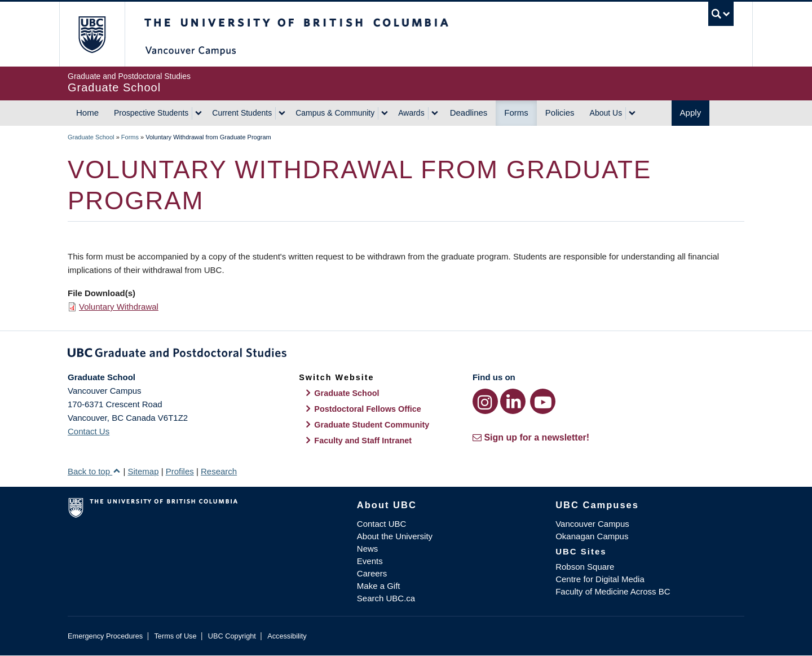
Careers (372, 573)
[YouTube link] (543, 401)
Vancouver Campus (592, 524)
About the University (395, 536)
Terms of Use (175, 636)
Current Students (242, 113)
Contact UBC (382, 524)
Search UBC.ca (386, 598)
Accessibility (287, 636)
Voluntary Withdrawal (119, 307)
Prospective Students (151, 113)
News (368, 549)
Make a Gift (379, 586)
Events (370, 561)
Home (87, 113)
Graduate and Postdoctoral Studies (406, 355)
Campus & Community (335, 113)
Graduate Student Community (372, 425)
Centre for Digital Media (600, 579)
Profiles (180, 471)
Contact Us (89, 431)
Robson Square (585, 567)
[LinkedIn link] (513, 401)
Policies (560, 113)
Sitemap (143, 471)
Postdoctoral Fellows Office (368, 409)
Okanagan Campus (592, 536)
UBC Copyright (232, 636)
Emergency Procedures (105, 636)
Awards (411, 113)
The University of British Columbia (92, 34)
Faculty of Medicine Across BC (613, 591)
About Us (606, 113)
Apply (691, 113)
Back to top (94, 471)
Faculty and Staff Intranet (363, 441)
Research (219, 471)
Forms (516, 113)
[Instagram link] (485, 401)
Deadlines (469, 113)
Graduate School (91, 137)
